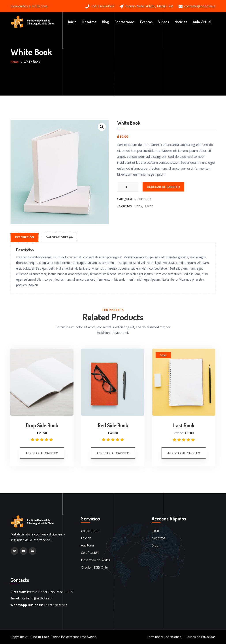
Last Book (184, 425)
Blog (105, 22)
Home (15, 62)
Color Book (143, 198)
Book (138, 206)
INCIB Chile (41, 637)
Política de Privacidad (201, 637)
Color (149, 206)
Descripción (24, 237)
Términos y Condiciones (164, 637)
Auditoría (87, 545)
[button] (102, 127)
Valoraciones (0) (59, 237)
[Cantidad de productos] (128, 187)
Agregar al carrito (163, 187)
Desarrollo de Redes (96, 560)
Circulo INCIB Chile (94, 567)
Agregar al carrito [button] (42, 453)
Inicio (72, 22)
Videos (164, 22)
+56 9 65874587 (103, 6)
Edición (86, 538)
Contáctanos (124, 22)
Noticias (181, 22)
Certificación (90, 553)
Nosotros (89, 22)
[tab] (24, 237)
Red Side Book (113, 425)
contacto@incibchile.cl (200, 6)
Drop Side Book (42, 425)
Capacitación (90, 530)
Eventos (146, 22)
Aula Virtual (202, 22)
